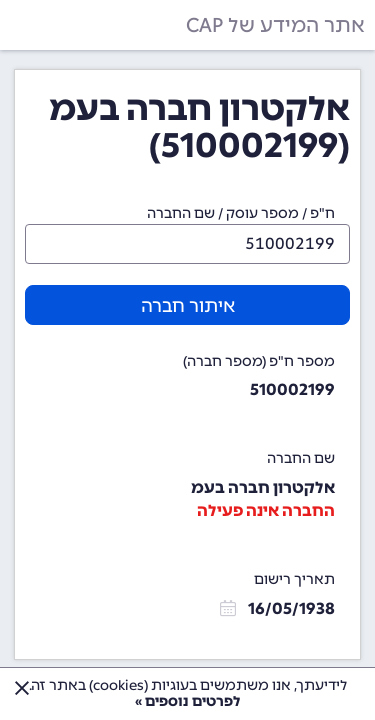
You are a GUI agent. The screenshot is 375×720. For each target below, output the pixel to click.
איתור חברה (188, 306)
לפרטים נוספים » (187, 701)
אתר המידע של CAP (275, 25)
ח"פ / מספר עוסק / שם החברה (241, 213)
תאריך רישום (294, 579)
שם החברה (301, 458)
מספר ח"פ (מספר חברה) (259, 361)
